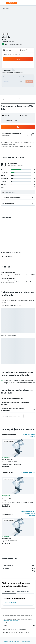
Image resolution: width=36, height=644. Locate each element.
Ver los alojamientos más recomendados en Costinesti (28, 513)
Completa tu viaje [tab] (9, 592)
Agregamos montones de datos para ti (19, 629)
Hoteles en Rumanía (8, 643)
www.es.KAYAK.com (9, 641)
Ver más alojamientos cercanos (29, 435)
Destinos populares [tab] (23, 592)
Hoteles (17, 641)
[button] (3, 3)
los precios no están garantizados (11, 621)
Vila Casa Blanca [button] (6, 538)
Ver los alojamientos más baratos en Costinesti (28, 473)
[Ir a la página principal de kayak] (12, 3)
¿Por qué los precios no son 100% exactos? (19, 632)
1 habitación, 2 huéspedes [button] (12, 55)
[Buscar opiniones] (19, 192)
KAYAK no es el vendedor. (19, 626)
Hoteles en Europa (26, 641)
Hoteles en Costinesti (11, 602)
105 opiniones (18, 44)
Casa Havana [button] (5, 497)
